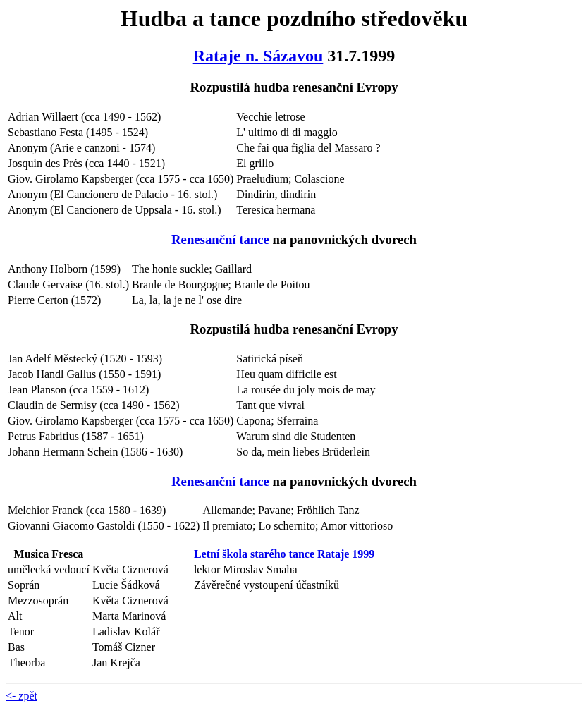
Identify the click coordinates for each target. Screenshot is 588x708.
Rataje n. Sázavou (258, 56)
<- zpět (22, 696)
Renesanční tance (220, 239)
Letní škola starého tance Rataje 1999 (284, 554)
